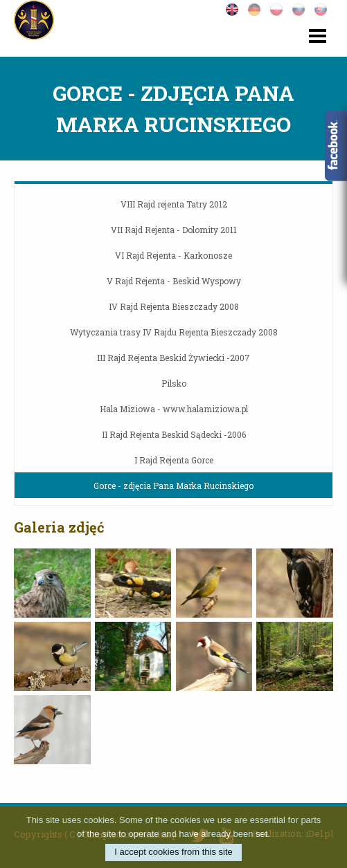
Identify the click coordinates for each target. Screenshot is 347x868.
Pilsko (174, 383)
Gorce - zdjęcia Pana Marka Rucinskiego (173, 486)
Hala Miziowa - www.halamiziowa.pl (174, 409)
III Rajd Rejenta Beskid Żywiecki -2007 (173, 358)
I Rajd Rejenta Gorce (174, 460)
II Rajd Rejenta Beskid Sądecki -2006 (174, 434)
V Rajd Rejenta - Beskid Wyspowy (174, 281)
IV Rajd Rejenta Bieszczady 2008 (174, 306)
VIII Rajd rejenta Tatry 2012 (174, 204)
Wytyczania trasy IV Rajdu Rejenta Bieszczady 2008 (174, 332)
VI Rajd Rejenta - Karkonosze (173, 255)
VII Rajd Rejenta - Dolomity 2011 (174, 230)
